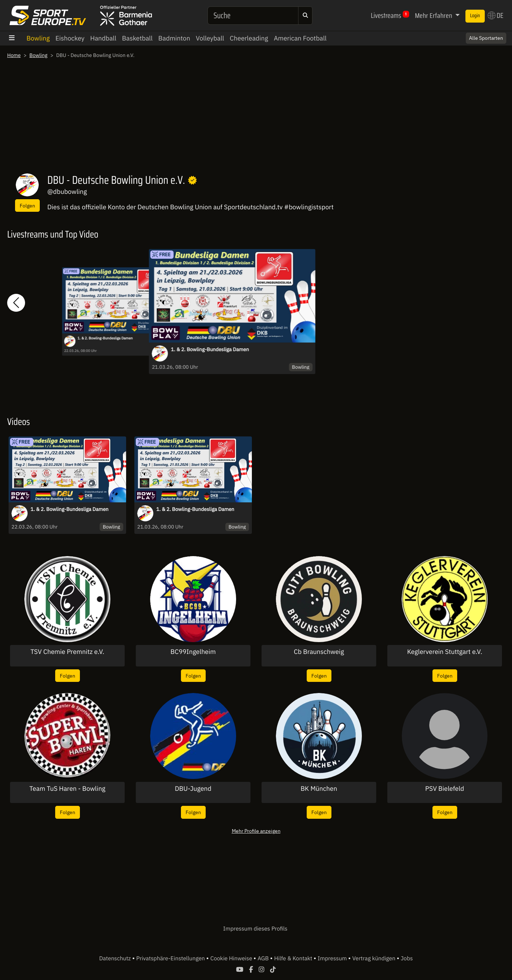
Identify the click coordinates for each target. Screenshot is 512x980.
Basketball (137, 38)
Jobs (407, 959)
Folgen (27, 205)
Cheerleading (249, 38)
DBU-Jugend (193, 789)
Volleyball (210, 38)
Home (14, 55)
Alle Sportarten (486, 38)
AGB (264, 959)
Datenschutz (116, 959)
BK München (319, 789)
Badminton (174, 38)
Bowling (38, 38)
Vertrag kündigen (374, 959)
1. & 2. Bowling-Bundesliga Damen (105, 338)
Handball (103, 38)
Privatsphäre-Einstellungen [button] (171, 959)
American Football (300, 38)
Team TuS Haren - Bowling (67, 789)
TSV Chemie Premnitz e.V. (67, 652)
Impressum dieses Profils (255, 929)
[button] (16, 303)
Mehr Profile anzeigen (256, 831)
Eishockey (70, 38)
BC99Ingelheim (193, 652)
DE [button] (496, 15)
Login (475, 16)
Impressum (333, 959)
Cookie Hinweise (232, 959)
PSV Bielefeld (445, 789)
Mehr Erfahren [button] (434, 15)
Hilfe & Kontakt (294, 959)
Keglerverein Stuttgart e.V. (445, 652)
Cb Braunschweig (319, 652)
